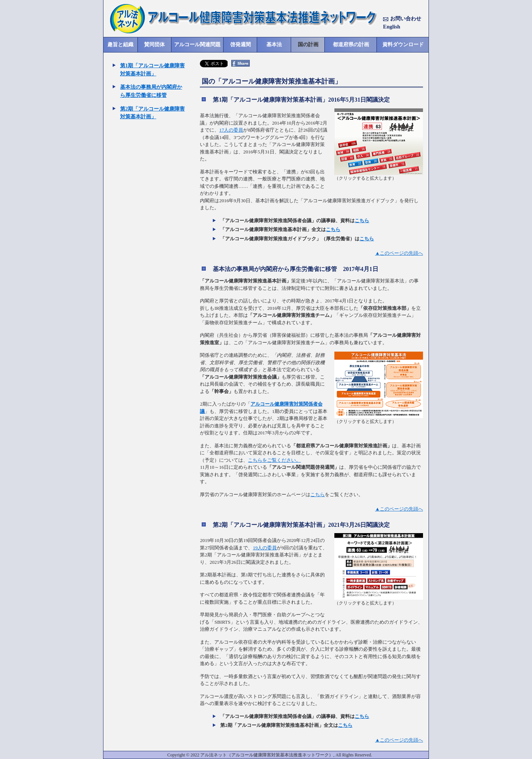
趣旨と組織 (120, 44)
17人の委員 (231, 130)
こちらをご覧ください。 (274, 460)
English (392, 27)
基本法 (274, 44)
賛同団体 (154, 44)
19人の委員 (265, 548)
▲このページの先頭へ (399, 253)
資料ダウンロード (403, 44)
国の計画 (308, 44)
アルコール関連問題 (197, 44)
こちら (362, 221)
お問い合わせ (402, 18)
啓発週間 (241, 44)
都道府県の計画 (351, 44)
